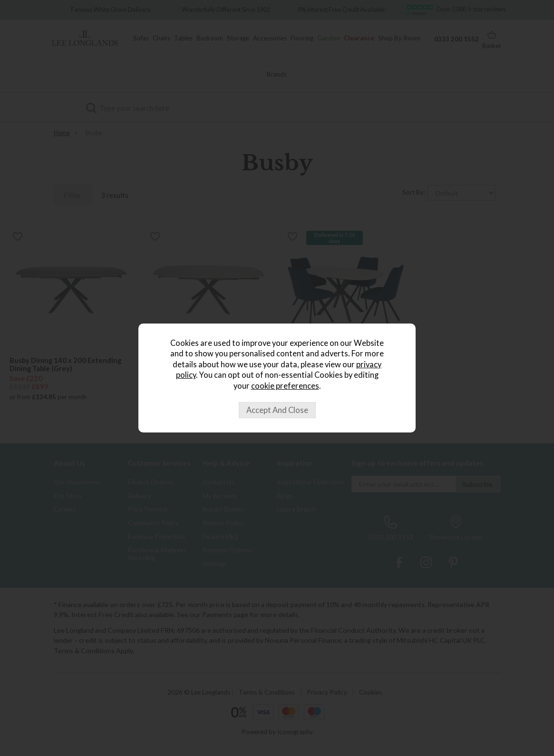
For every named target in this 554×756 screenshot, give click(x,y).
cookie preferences (285, 386)
